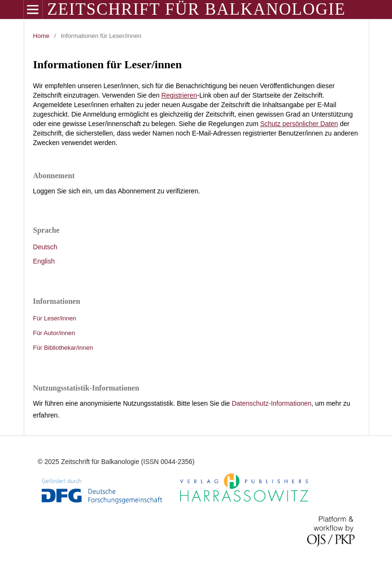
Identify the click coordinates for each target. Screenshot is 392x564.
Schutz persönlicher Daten (299, 124)
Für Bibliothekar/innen (63, 348)
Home (41, 36)
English (44, 261)
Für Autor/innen (54, 333)
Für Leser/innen (55, 318)
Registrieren (179, 95)
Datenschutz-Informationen (272, 403)
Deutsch (45, 247)
